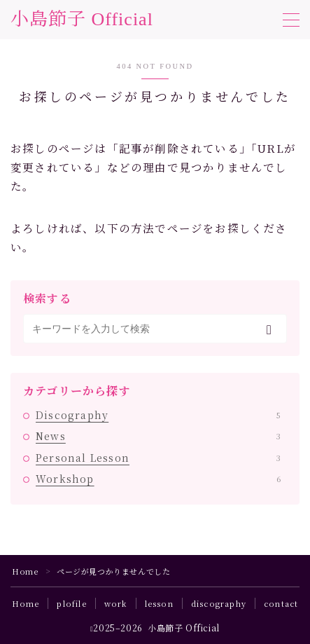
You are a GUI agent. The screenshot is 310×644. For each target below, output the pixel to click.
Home (25, 571)
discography (219, 603)
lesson (159, 603)
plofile (71, 603)
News (158, 436)
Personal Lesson (158, 458)
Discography (158, 415)
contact (281, 603)
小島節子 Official (82, 20)
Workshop (158, 479)
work (116, 603)
